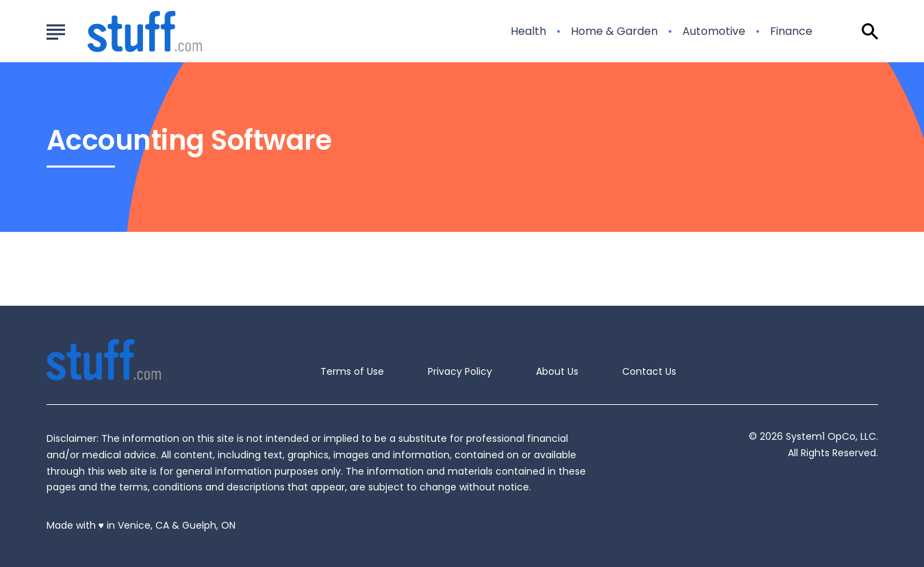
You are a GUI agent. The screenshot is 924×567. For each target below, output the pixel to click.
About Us (557, 371)
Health (528, 31)
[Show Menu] (56, 30)
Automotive (714, 31)
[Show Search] (870, 31)
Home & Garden (614, 31)
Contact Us (649, 371)
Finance (791, 31)
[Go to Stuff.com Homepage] (128, 31)
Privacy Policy (460, 371)
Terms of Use (352, 371)
